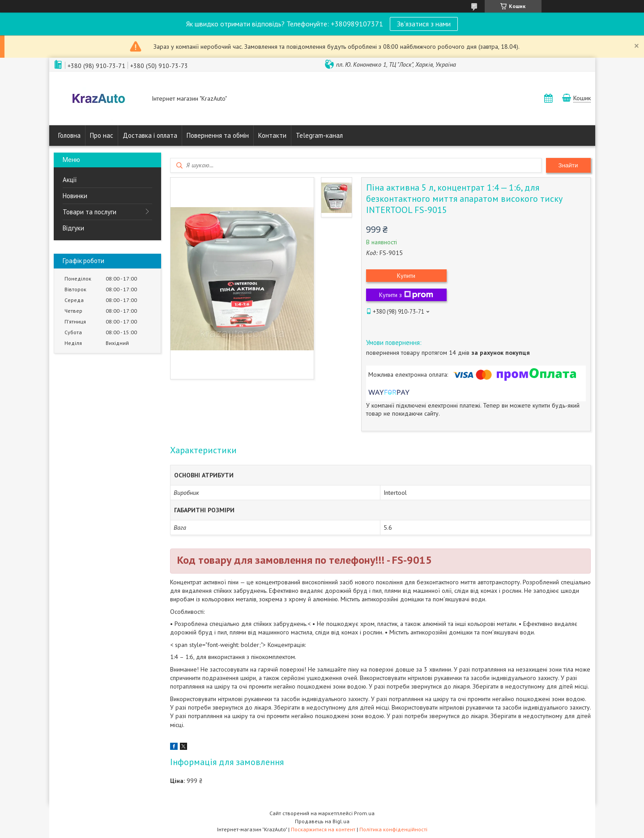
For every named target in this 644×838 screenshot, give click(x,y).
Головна (69, 135)
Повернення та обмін (218, 135)
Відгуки (73, 228)
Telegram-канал (319, 135)
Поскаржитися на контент (323, 829)
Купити (406, 276)
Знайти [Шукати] (568, 165)
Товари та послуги (90, 212)
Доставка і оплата (150, 135)
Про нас (102, 135)
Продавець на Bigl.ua (322, 821)
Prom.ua (364, 813)
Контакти (272, 135)
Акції (70, 180)
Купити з (406, 295)
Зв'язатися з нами (424, 24)
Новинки (75, 196)
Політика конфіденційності (393, 829)
